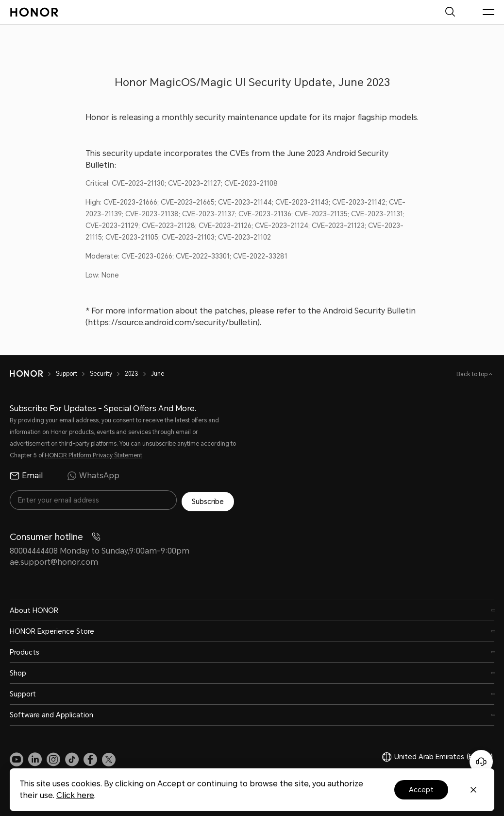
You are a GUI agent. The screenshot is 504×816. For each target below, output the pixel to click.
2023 (132, 374)
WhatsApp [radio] (93, 476)
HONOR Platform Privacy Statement (93, 455)
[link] (17, 758)
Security (101, 374)
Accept (421, 790)
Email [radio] (26, 476)
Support (67, 374)
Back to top (473, 374)
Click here (75, 795)
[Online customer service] (481, 762)
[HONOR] (26, 374)
